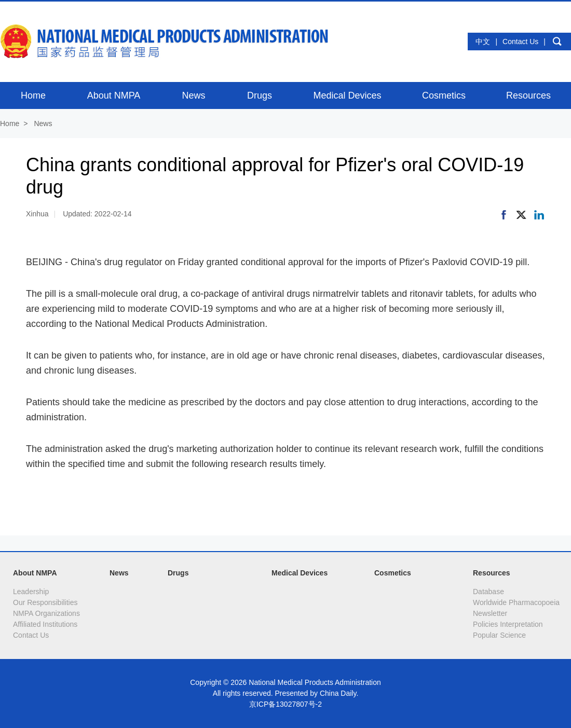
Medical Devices (300, 573)
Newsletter (490, 613)
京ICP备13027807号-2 (285, 704)
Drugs (178, 573)
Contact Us (520, 42)
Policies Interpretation (508, 624)
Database (488, 592)
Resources (492, 573)
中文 (483, 42)
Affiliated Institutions (45, 624)
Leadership (31, 592)
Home (10, 123)
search (557, 42)
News (43, 123)
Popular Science (499, 635)
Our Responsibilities (45, 602)
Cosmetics (393, 573)
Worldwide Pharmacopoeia (516, 602)
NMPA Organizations (46, 613)
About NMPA (35, 573)
